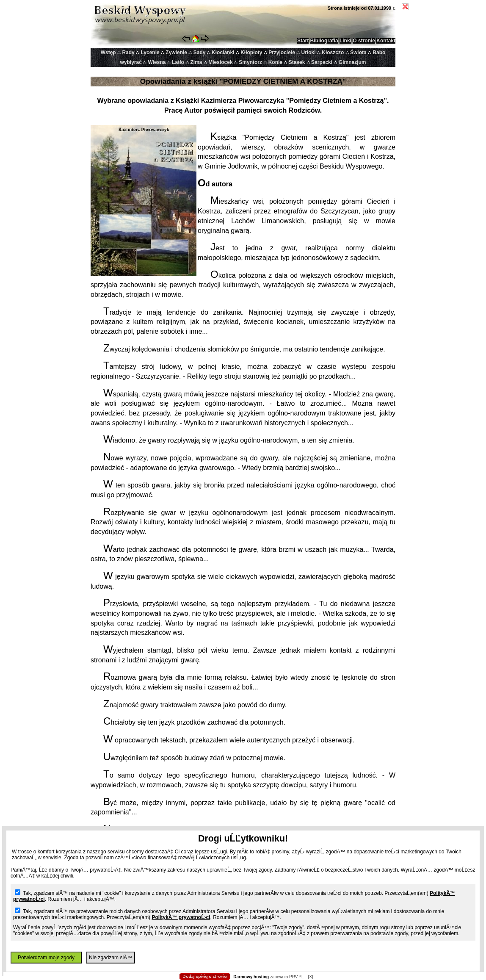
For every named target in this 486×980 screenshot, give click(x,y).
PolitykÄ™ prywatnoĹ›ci (181, 917)
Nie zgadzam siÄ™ (110, 958)
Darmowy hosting (251, 977)
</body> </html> (243, 42)
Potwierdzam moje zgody (46, 958)
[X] (310, 977)
